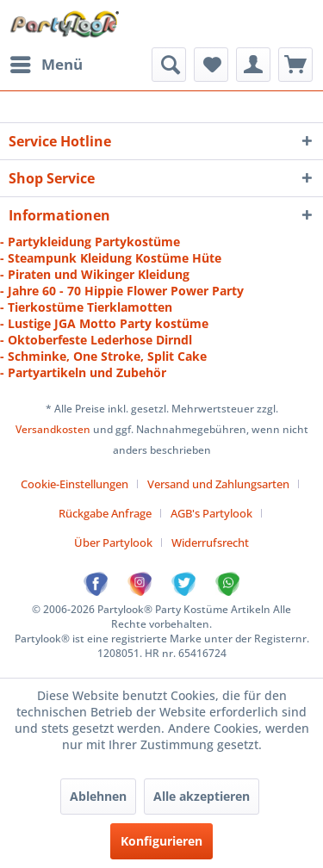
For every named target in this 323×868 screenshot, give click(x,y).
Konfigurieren (161, 841)
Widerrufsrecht (210, 542)
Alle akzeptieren (202, 796)
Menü (47, 62)
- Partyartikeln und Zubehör (83, 372)
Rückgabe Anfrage (105, 513)
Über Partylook (113, 542)
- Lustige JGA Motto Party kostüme (104, 323)
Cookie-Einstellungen (75, 484)
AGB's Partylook (211, 513)
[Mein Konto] (253, 65)
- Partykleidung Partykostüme (90, 242)
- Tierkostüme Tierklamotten (86, 307)
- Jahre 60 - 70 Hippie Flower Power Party (122, 291)
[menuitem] (46, 65)
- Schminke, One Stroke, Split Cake (103, 356)
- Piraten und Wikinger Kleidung (95, 274)
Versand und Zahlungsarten (218, 484)
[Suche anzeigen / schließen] (169, 65)
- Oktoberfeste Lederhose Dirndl (96, 340)
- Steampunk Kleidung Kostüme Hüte (111, 258)
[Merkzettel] (211, 65)
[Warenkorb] (295, 65)
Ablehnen (98, 796)
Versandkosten (53, 429)
